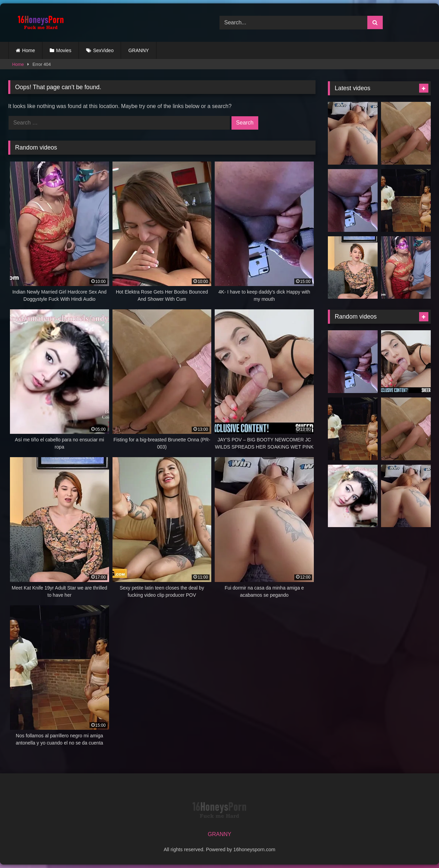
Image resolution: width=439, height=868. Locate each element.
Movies (64, 50)
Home (29, 50)
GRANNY (139, 50)
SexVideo (104, 50)
